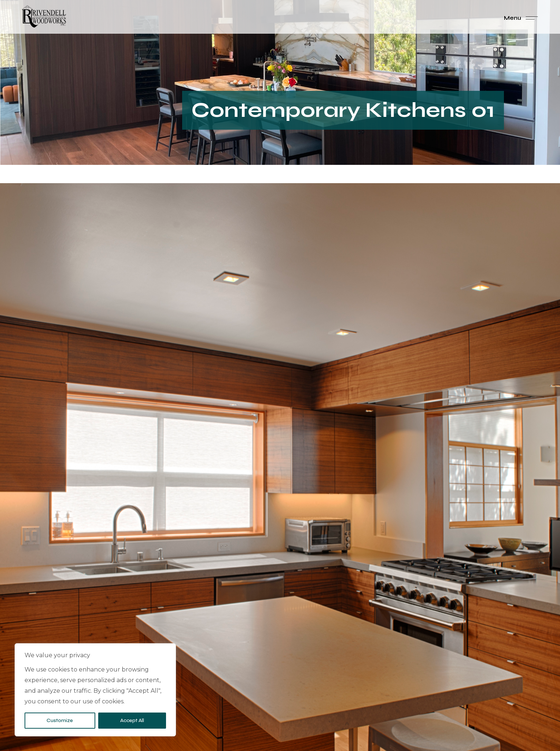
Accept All (132, 720)
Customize (60, 720)
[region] (95, 690)
